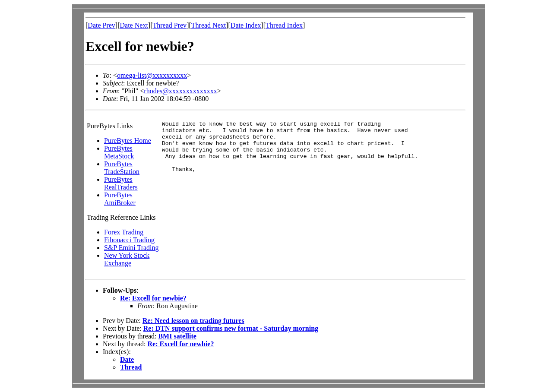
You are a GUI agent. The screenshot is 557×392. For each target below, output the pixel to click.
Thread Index (284, 25)
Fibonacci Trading (129, 240)
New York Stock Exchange (127, 259)
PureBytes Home (128, 141)
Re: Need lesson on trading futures (193, 321)
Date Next (134, 25)
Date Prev (101, 25)
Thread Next (209, 25)
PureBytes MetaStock (119, 152)
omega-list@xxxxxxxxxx (152, 75)
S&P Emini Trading (131, 248)
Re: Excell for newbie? (153, 298)
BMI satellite (177, 336)
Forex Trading (124, 232)
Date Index (246, 25)
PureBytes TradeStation (122, 168)
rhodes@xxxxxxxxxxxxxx (180, 91)
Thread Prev (169, 25)
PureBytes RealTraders (121, 183)
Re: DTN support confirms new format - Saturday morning (231, 328)
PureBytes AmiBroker (120, 199)
